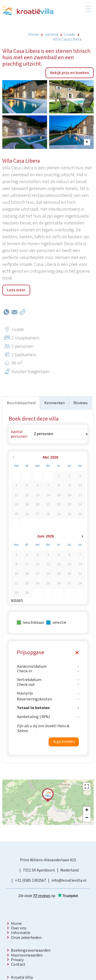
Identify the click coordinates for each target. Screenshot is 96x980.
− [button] (87, 818)
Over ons (19, 928)
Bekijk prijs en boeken (70, 73)
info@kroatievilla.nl (69, 880)
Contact (18, 964)
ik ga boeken (64, 742)
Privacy (17, 960)
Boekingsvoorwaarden (31, 950)
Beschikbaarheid (21, 403)
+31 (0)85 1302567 (30, 880)
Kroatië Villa (22, 977)
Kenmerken (55, 403)
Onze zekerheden (26, 938)
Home (16, 924)
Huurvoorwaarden (27, 955)
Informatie (21, 933)
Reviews (81, 403)
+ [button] (87, 810)
